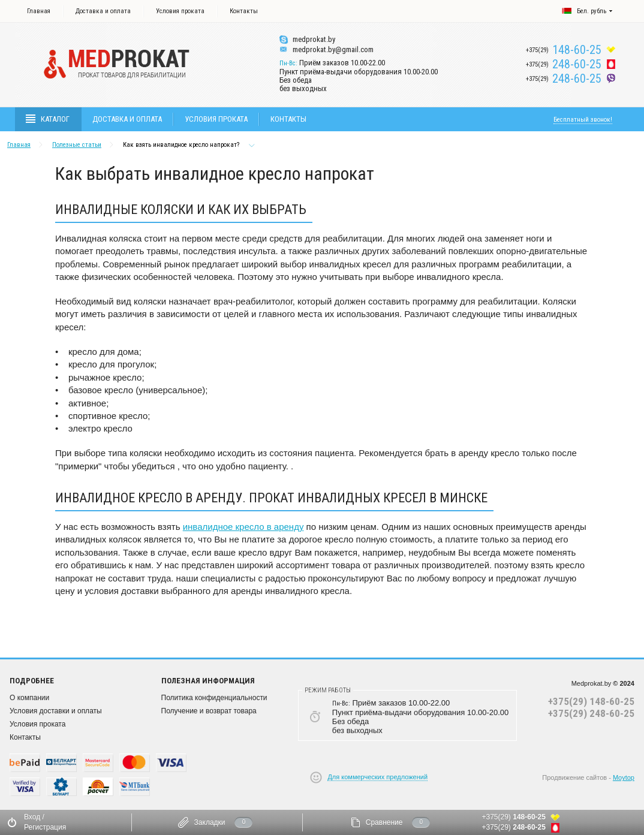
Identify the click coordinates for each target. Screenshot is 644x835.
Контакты (244, 11)
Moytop (624, 777)
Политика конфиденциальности (214, 698)
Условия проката (180, 11)
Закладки (210, 822)
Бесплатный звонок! (583, 120)
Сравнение (384, 822)
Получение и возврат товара (209, 711)
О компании (29, 698)
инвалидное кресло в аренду (243, 527)
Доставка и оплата (103, 11)
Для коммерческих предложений (377, 777)
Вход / (34, 817)
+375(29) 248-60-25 (591, 713)
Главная (39, 11)
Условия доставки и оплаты (56, 711)
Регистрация (45, 827)
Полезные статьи (77, 145)
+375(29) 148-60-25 (591, 701)
